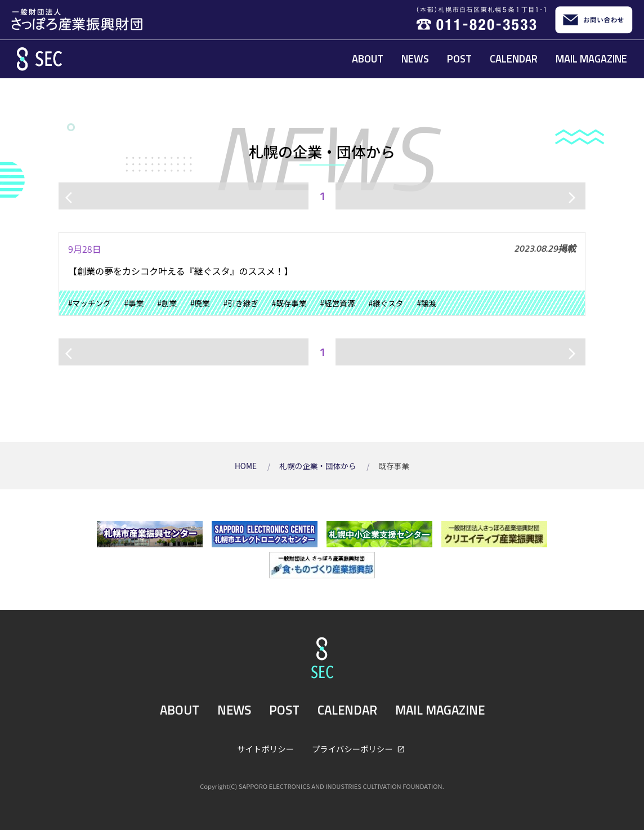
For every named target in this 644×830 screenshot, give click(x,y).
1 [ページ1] (322, 196)
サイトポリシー (265, 749)
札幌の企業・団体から (318, 466)
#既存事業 (289, 303)
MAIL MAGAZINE (591, 59)
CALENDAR (514, 59)
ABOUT (368, 59)
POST (459, 59)
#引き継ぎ (241, 303)
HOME (247, 466)
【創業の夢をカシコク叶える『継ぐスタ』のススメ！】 (181, 271)
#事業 (134, 303)
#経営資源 (338, 303)
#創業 (167, 303)
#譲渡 (426, 303)
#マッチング (90, 303)
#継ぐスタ (386, 303)
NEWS (415, 59)
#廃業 (200, 303)
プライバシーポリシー (353, 749)
